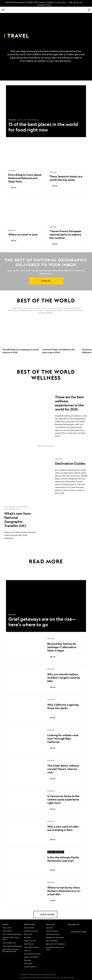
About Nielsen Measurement (12, 946)
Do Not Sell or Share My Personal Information (10, 950)
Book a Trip (28, 934)
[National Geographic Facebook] (71, 927)
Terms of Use (7, 928)
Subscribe (49, 928)
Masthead (28, 960)
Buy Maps (27, 937)
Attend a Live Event (31, 931)
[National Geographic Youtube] (78, 927)
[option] (21, 337)
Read (12, 187)
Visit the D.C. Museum (32, 947)
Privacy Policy (7, 931)
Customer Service (52, 931)
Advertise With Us (30, 967)
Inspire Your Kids (30, 941)
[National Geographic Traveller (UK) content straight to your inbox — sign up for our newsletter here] (42, 4)
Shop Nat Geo (29, 944)
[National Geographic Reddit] (88, 927)
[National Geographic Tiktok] (85, 927)
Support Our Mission (31, 957)
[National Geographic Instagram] (68, 927)
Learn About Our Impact (33, 954)
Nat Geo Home (29, 928)
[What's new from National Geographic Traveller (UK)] (46, 523)
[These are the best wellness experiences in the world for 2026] (46, 415)
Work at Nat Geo (52, 941)
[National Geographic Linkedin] (81, 927)
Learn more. (46, 313)
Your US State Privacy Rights (12, 934)
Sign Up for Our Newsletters (56, 944)
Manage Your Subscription (55, 937)
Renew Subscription (53, 934)
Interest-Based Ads (9, 943)
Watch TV (28, 950)
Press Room (28, 963)
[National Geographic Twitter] (75, 927)
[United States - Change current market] (77, 932)
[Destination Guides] (46, 476)
